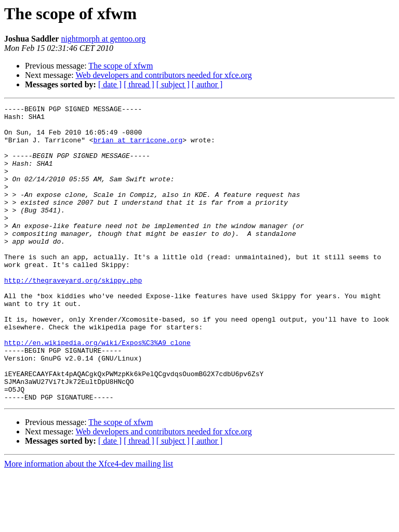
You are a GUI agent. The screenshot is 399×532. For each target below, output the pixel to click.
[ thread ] (139, 84)
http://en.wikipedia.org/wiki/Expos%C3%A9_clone (97, 391)
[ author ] (207, 84)
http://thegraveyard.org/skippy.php (73, 316)
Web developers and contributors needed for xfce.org (163, 75)
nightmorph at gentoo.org (103, 39)
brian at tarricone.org (138, 148)
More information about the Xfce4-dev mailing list (89, 523)
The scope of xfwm (121, 66)
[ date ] (110, 84)
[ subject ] (173, 84)
